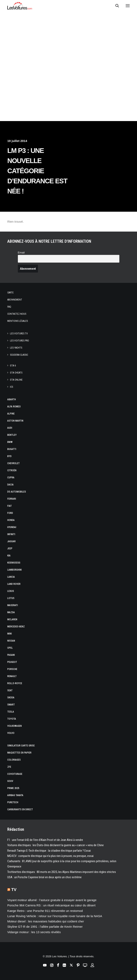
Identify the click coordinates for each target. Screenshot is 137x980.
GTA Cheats (16, 373)
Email (21, 253)
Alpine (11, 414)
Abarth (12, 399)
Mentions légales (18, 321)
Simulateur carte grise (21, 746)
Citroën (12, 470)
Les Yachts (16, 348)
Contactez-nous (17, 314)
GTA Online (16, 380)
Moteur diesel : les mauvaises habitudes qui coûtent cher (46, 921)
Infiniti (11, 534)
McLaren (12, 619)
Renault (12, 676)
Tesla (11, 712)
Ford (10, 513)
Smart (11, 705)
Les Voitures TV (19, 334)
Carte (10, 293)
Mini (10, 634)
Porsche (12, 669)
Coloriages (14, 760)
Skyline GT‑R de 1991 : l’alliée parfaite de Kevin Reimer (45, 927)
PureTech (13, 802)
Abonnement (15, 300)
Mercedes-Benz (16, 627)
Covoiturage (15, 774)
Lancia (11, 577)
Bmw (10, 442)
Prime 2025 (13, 788)
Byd (9, 456)
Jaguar (11, 541)
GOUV (10, 781)
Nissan (11, 641)
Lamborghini (15, 570)
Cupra (11, 478)
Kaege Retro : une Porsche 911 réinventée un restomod (45, 911)
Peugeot (12, 662)
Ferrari (12, 499)
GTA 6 (13, 366)
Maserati (13, 605)
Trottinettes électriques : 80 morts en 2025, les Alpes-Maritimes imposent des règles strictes (62, 872)
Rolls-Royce (15, 683)
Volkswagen (15, 726)
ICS (11, 387)
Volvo (11, 733)
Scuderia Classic (19, 355)
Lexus (11, 591)
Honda (11, 520)
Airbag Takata (15, 795)
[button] (128, 6)
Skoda (11, 698)
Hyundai (12, 527)
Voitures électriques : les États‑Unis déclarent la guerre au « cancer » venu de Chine (56, 845)
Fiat (10, 506)
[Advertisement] (68, 83)
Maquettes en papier (19, 753)
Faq (9, 307)
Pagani (11, 655)
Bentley (12, 435)
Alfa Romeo (14, 407)
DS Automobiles (17, 492)
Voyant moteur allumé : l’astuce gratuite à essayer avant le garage (52, 900)
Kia (9, 556)
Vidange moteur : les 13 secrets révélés (34, 932)
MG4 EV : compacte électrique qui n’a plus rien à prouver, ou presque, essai (50, 856)
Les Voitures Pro (19, 341)
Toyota (12, 719)
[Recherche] (115, 6)
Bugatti (12, 449)
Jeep (10, 548)
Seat (10, 690)
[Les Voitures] (20, 6)
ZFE (9, 767)
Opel (10, 648)
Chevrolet (13, 463)
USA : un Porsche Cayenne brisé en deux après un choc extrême (44, 877)
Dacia (10, 485)
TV (14, 890)
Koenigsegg (14, 563)
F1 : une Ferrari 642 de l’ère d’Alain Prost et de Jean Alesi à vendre (45, 840)
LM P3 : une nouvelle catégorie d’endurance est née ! (37, 171)
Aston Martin (15, 421)
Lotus (11, 598)
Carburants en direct (20, 809)
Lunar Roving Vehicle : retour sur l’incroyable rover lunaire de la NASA (55, 916)
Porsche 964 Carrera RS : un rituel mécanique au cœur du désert (51, 905)
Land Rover (14, 584)
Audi (10, 428)
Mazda (11, 612)
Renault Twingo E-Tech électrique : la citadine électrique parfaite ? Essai (49, 851)
